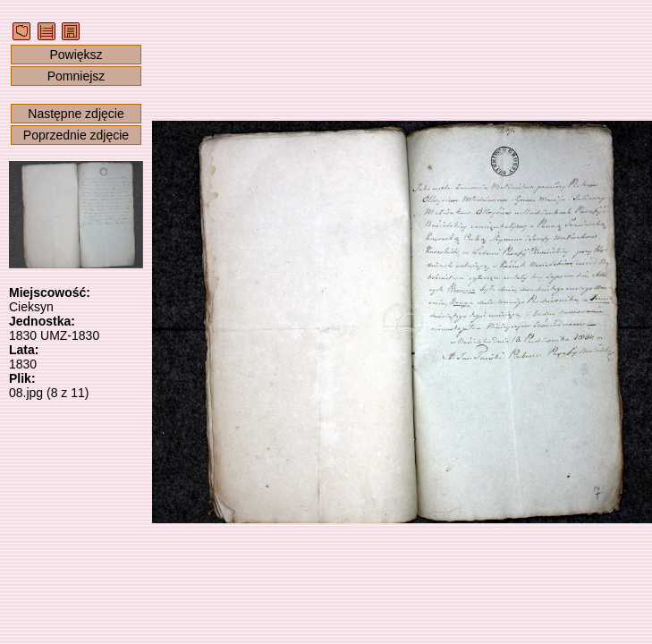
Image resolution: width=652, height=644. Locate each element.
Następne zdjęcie (76, 114)
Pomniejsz (76, 76)
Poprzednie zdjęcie (76, 135)
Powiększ (76, 55)
